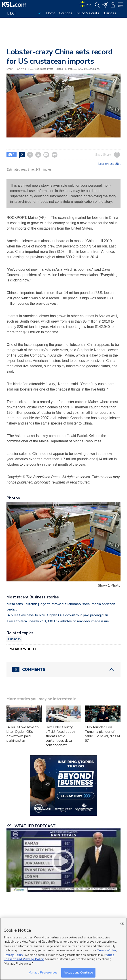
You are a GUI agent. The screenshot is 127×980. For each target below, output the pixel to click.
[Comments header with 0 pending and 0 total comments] (63, 670)
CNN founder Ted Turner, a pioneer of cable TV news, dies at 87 (103, 734)
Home (51, 13)
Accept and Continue (78, 973)
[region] (63, 949)
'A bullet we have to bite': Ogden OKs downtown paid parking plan (57, 615)
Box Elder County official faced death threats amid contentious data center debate (60, 736)
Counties (66, 13)
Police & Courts (87, 13)
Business (109, 13)
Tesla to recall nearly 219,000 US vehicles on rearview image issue (58, 621)
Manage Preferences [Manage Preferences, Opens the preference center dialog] (43, 973)
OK (122, 924)
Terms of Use (107, 950)
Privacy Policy (13, 955)
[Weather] (85, 4)
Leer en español (109, 164)
